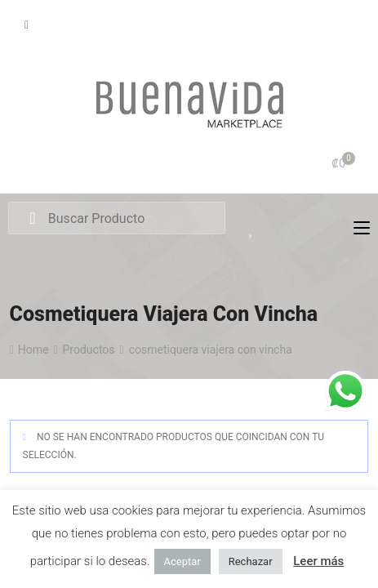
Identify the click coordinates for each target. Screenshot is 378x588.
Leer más (318, 561)
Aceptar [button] (182, 561)
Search (32, 219)
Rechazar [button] (251, 561)
